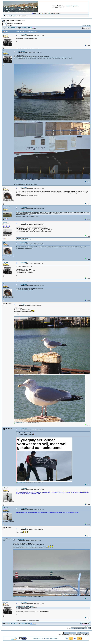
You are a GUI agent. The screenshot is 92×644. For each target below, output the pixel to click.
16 (11, 28)
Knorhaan (6, 34)
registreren (75, 6)
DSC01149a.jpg (18, 121)
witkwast (5, 488)
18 (15, 28)
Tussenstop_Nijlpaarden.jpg (20, 596)
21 (21, 28)
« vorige (84, 25)
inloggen (68, 6)
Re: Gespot (24, 34)
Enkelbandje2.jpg (18, 423)
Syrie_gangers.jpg (20, 482)
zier (4, 187)
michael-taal (6, 207)
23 (24, 28)
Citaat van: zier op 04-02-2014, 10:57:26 (25, 606)
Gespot (10, 25)
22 (22, 28)
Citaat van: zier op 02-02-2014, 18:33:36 (25, 211)
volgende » (88, 25)
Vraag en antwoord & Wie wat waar (14, 21)
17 (13, 28)
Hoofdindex (9, 22)
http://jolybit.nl (13, 16)
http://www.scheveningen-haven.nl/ (23, 240)
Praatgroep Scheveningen (14, 24)
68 (29, 28)
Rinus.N (5, 223)
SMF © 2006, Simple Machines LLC (51, 639)
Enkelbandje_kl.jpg (18, 374)
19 (17, 28)
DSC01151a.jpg (18, 179)
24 (26, 28)
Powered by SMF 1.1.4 (38, 639)
